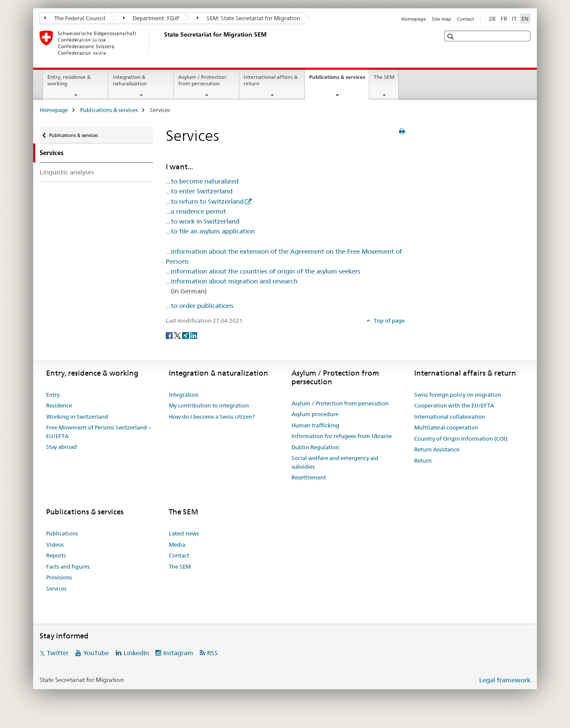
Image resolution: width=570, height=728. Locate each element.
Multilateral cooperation (446, 427)
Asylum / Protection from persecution (202, 80)
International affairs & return (271, 80)
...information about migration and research (232, 281)
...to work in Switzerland (203, 221)
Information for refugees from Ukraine (342, 436)
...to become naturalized (202, 181)
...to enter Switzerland (199, 191)
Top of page (389, 320)
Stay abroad (61, 447)
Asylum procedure (315, 414)
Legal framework (505, 680)
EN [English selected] (525, 19)
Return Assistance (437, 449)
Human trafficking (315, 425)
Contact (465, 19)
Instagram (178, 653)
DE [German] (493, 19)
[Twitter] (178, 335)
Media (177, 544)
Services (56, 588)
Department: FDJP (151, 18)
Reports (56, 555)
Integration (184, 395)
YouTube (96, 653)
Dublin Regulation (315, 447)
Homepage (414, 19)
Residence (59, 405)
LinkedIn (136, 653)
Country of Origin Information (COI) (461, 439)
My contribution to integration (209, 405)
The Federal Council (75, 18)
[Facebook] (170, 335)
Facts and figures (68, 566)
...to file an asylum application (210, 231)
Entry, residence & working (69, 80)
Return (423, 460)
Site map (441, 19)
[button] (451, 36)
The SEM (384, 77)
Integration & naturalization (130, 80)
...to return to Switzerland (205, 201)
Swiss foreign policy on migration (458, 395)
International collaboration (450, 417)
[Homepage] (162, 43)
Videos (55, 544)
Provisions (59, 577)
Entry (53, 395)
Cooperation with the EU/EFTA (454, 405)
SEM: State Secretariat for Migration (248, 18)
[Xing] (186, 335)
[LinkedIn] (194, 335)
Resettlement (309, 477)
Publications (62, 533)
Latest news (184, 533)
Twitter (58, 653)
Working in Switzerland (77, 417)
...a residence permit (196, 211)
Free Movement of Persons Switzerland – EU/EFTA (99, 432)
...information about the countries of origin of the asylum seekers (263, 271)
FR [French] (504, 19)
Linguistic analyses (67, 172)
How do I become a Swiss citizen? (212, 417)
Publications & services (339, 80)
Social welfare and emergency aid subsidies (335, 462)
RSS (212, 653)
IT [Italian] (514, 19)
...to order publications (200, 306)
